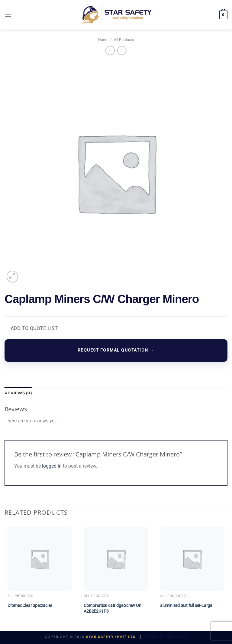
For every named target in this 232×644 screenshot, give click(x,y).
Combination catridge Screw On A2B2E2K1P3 (112, 608)
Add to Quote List (34, 329)
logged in (52, 466)
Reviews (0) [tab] (18, 393)
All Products (124, 40)
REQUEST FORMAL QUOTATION (116, 350)
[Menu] (8, 15)
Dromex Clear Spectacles (30, 606)
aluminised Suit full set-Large (186, 606)
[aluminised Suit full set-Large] (192, 559)
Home (103, 40)
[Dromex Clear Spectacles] (40, 559)
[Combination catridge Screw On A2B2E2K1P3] (116, 559)
